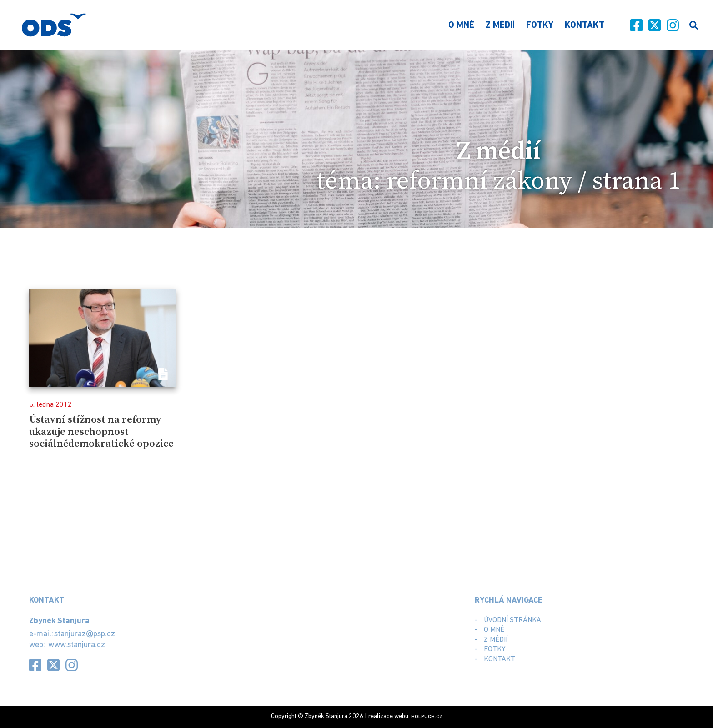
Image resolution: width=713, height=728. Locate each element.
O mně (461, 25)
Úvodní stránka (512, 620)
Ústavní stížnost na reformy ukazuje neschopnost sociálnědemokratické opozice (101, 432)
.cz (427, 716)
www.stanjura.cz (77, 645)
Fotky (540, 25)
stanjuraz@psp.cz (85, 634)
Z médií (500, 25)
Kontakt (585, 25)
